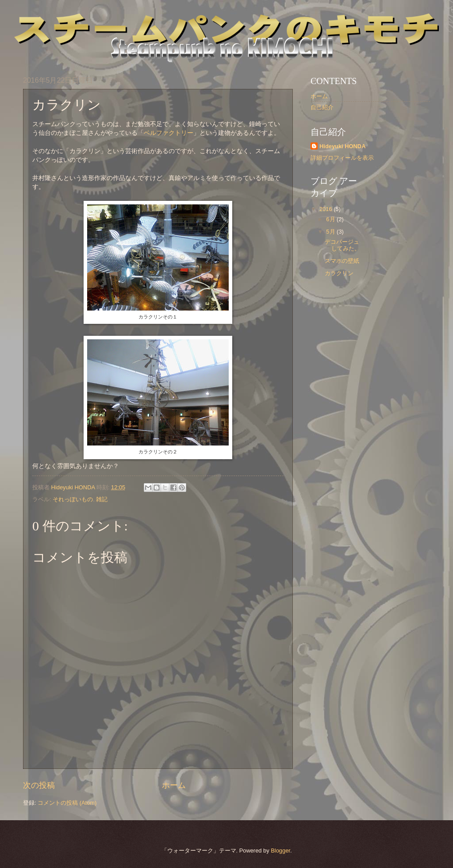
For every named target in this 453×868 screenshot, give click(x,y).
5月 (331, 232)
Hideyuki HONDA (342, 146)
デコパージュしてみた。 (342, 245)
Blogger (280, 851)
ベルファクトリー (169, 133)
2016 (326, 209)
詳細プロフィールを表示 (342, 158)
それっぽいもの (73, 499)
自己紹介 (322, 107)
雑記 (102, 499)
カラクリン (339, 273)
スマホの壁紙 (342, 261)
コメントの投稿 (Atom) (67, 803)
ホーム (174, 785)
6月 (331, 219)
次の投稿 (39, 785)
